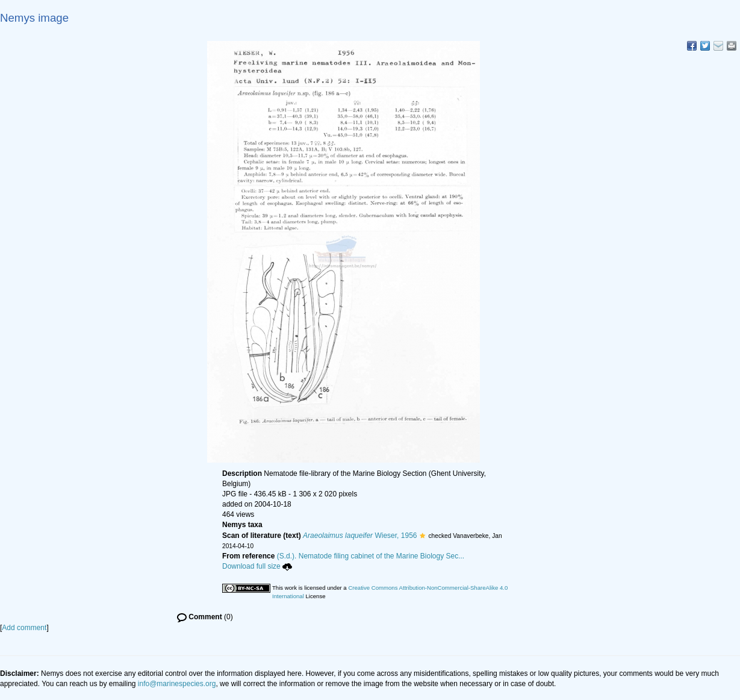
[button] (422, 536)
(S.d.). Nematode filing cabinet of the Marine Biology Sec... (371, 556)
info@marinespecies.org (177, 684)
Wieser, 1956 (360, 536)
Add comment (24, 628)
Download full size (257, 566)
